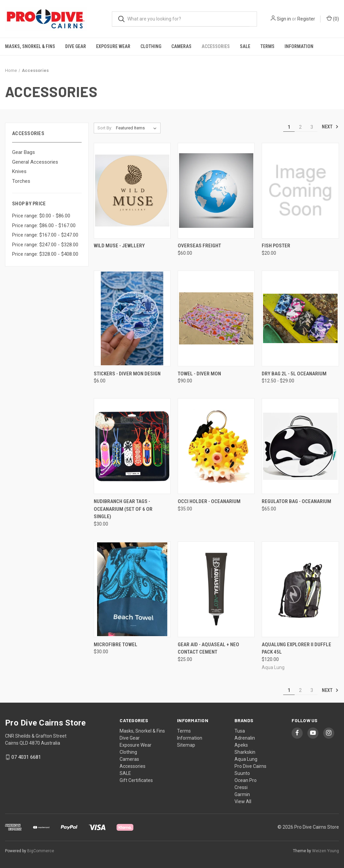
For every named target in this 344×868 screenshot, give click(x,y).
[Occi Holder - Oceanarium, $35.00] (216, 446)
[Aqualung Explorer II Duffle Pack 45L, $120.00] (300, 589)
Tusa (240, 731)
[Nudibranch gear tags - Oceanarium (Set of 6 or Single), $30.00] (132, 446)
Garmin (242, 794)
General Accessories (35, 162)
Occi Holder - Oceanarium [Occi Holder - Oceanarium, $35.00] (209, 501)
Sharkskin (245, 752)
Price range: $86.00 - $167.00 (44, 225)
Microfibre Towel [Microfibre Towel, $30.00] (116, 645)
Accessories (216, 46)
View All (243, 801)
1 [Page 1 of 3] (289, 127)
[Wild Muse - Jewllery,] (132, 191)
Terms (267, 46)
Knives (19, 171)
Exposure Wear (113, 46)
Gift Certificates (136, 780)
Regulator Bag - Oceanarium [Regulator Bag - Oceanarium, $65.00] (296, 501)
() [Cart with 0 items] (333, 18)
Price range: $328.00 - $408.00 (45, 254)
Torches (21, 181)
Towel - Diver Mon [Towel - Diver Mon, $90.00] (199, 374)
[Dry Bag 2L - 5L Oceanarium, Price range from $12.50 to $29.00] (300, 318)
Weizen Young (326, 851)
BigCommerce (41, 851)
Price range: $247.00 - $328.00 (45, 245)
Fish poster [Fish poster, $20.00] (276, 246)
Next (330, 127)
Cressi (241, 787)
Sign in (284, 19)
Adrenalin (245, 738)
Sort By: (105, 128)
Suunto (242, 773)
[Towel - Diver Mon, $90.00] (216, 318)
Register (306, 19)
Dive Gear (76, 46)
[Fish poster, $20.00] (300, 191)
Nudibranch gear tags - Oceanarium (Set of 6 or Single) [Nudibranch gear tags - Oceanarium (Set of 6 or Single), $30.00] (123, 509)
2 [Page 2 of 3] (300, 127)
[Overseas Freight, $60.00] (216, 191)
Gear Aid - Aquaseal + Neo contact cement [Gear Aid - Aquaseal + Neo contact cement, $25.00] (208, 648)
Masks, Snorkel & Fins (30, 46)
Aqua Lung (246, 759)
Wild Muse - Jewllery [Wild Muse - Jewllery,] (119, 246)
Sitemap (186, 745)
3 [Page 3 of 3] (312, 127)
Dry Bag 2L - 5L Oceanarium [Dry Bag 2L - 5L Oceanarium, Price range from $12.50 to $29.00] (294, 374)
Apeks (241, 745)
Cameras (181, 46)
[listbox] (138, 128)
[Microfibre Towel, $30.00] (132, 589)
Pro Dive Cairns (250, 766)
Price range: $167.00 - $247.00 (45, 235)
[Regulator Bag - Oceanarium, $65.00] (300, 446)
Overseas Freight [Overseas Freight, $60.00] (199, 246)
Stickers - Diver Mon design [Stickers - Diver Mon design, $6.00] (127, 374)
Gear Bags (24, 152)
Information (299, 46)
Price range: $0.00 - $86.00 (41, 216)
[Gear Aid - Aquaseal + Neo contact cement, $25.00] (216, 589)
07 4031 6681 (26, 757)
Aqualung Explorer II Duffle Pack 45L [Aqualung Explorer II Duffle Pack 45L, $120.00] (296, 648)
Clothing (151, 46)
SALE (245, 46)
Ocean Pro (246, 780)
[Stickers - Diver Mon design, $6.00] (132, 318)
